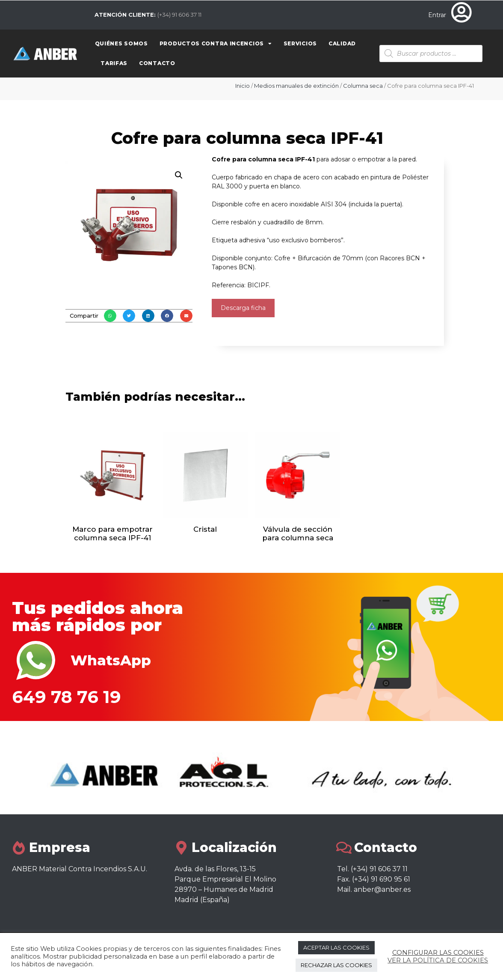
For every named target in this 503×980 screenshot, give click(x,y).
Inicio (243, 86)
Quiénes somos (121, 43)
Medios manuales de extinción (296, 86)
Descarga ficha (243, 308)
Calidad (342, 43)
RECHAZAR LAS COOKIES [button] (336, 965)
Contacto (157, 63)
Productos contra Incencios (216, 44)
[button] (110, 316)
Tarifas (114, 63)
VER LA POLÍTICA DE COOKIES (438, 960)
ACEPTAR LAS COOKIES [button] (336, 947)
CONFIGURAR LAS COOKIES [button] (438, 953)
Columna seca (363, 86)
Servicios (300, 43)
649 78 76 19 (67, 697)
